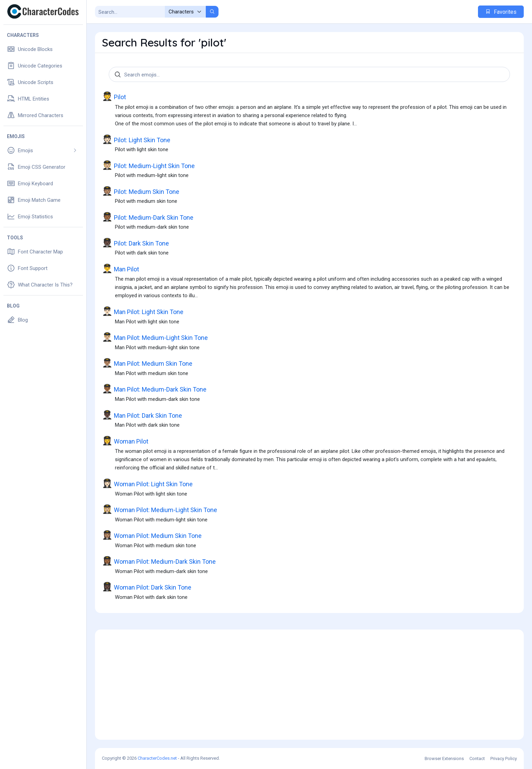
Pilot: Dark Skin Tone (135, 243)
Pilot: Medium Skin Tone (141, 191)
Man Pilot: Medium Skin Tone (147, 363)
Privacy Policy (504, 758)
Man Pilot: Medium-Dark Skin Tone (154, 389)
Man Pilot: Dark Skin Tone (142, 415)
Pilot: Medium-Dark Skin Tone (148, 217)
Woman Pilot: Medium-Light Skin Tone (159, 509)
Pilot (114, 96)
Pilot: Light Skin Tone (136, 139)
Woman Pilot (125, 441)
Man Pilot (120, 269)
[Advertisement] (309, 685)
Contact (477, 758)
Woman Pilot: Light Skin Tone (147, 484)
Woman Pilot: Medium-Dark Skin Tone (159, 561)
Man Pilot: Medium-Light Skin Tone (155, 337)
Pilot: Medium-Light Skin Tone (148, 165)
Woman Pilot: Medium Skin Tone (152, 535)
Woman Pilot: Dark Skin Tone (147, 587)
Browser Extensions (444, 758)
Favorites (501, 12)
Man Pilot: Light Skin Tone (143, 311)
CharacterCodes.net (157, 758)
